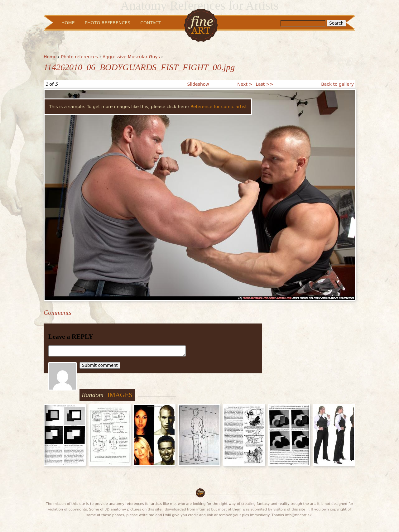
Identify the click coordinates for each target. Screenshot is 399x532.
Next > (245, 84)
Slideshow (198, 84)
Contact (151, 23)
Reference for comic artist (219, 107)
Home (50, 57)
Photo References (108, 23)
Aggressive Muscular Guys (131, 57)
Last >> (264, 84)
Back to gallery (337, 84)
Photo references (80, 57)
